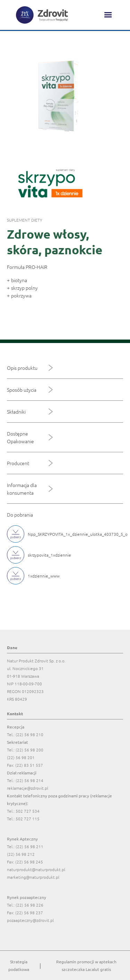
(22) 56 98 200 (29, 750)
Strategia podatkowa (19, 965)
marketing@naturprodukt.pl (33, 877)
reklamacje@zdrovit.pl (28, 788)
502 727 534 (28, 811)
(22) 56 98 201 (21, 757)
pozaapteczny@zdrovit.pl (30, 920)
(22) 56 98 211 (29, 846)
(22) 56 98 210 (29, 734)
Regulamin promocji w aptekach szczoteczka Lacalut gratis (86, 965)
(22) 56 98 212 (21, 854)
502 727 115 (28, 819)
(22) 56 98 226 (29, 905)
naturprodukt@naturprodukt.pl (36, 869)
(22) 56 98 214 (29, 780)
